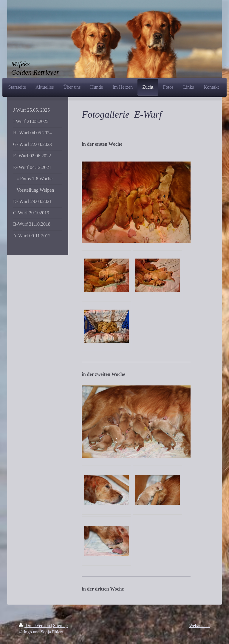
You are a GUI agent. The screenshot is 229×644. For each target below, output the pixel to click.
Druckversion (35, 625)
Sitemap (60, 625)
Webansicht (199, 625)
